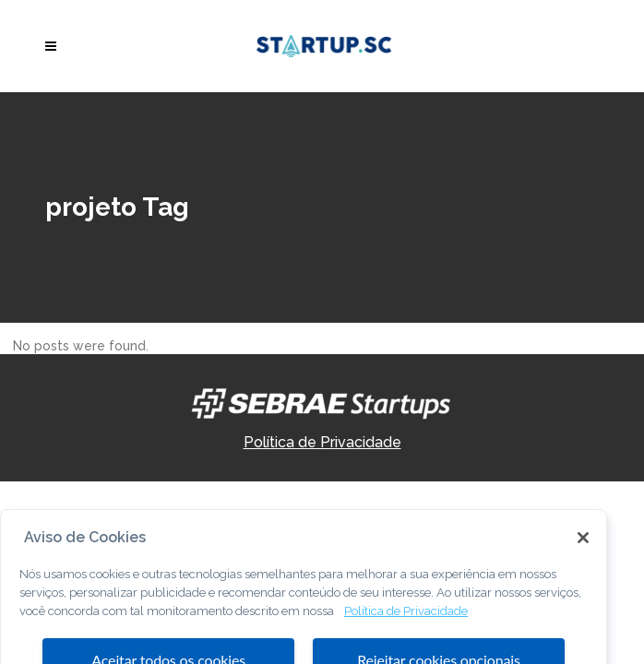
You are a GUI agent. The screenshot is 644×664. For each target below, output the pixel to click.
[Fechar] (583, 555)
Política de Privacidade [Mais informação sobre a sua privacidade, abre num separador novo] (406, 628)
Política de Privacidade (322, 442)
